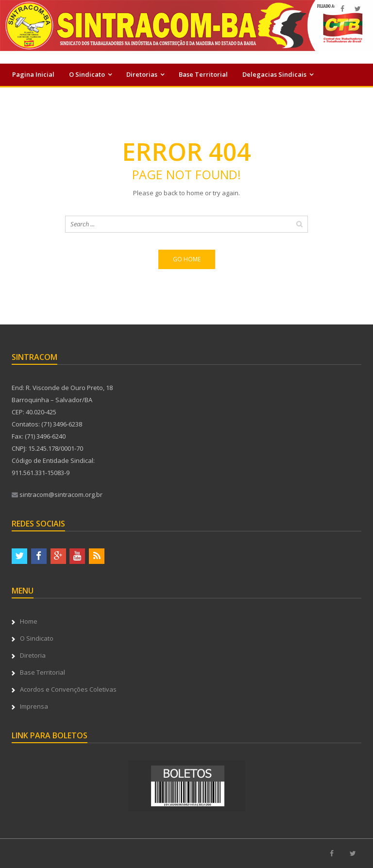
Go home (187, 259)
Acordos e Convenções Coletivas (62, 96)
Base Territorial (203, 74)
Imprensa (188, 96)
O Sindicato (87, 74)
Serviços (139, 96)
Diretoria (33, 655)
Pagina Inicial (33, 74)
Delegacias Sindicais (274, 74)
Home (29, 621)
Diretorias (142, 74)
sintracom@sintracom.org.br (57, 494)
